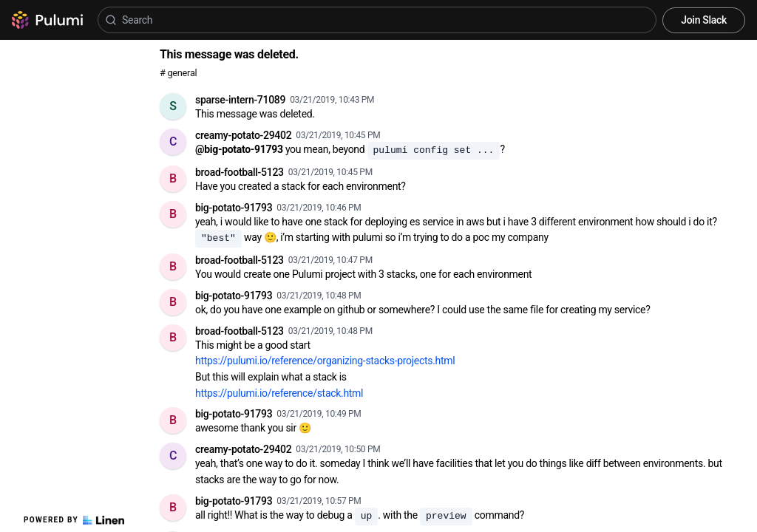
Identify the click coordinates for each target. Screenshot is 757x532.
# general (178, 73)
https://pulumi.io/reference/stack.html (279, 393)
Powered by (74, 520)
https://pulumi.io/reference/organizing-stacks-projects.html (325, 361)
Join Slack (704, 20)
